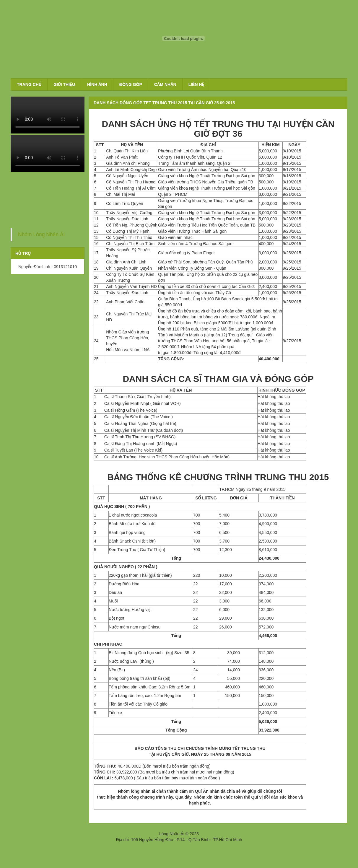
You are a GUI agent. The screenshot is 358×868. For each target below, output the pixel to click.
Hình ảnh (97, 84)
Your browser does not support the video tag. (48, 115)
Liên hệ (196, 84)
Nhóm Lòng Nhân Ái (41, 234)
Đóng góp (131, 84)
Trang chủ (29, 84)
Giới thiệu (64, 84)
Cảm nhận (165, 84)
